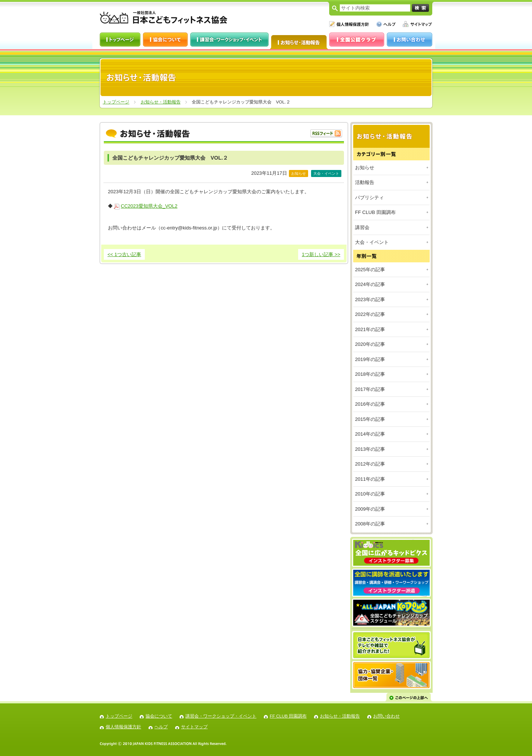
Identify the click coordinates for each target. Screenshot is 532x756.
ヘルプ (161, 727)
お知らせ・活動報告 (161, 102)
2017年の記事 (370, 389)
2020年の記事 (370, 344)
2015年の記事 (370, 419)
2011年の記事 (370, 479)
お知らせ (365, 168)
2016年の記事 (370, 404)
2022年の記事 (370, 314)
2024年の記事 (370, 284)
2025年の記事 (370, 270)
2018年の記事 (370, 374)
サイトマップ (194, 727)
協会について (159, 716)
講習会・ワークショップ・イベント (221, 716)
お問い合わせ (386, 716)
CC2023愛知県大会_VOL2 (149, 206)
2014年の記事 (370, 434)
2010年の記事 (370, 494)
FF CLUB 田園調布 (375, 212)
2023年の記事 (370, 299)
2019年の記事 (370, 359)
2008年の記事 (370, 524)
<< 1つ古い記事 (124, 254)
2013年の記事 (370, 449)
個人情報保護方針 (123, 727)
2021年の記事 (370, 329)
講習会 (362, 227)
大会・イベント (372, 242)
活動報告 (365, 182)
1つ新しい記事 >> (321, 254)
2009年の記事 (370, 509)
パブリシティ (369, 197)
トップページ (116, 102)
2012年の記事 (370, 464)
